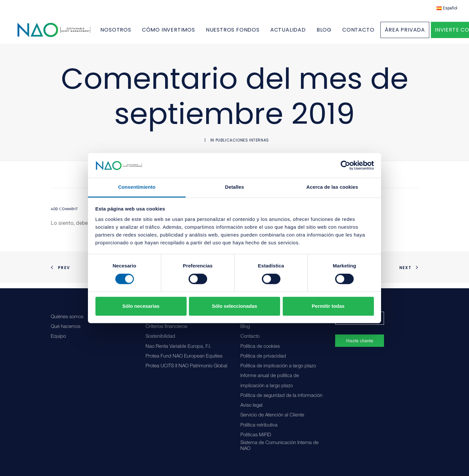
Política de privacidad (263, 356)
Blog (245, 327)
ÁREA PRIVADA (421, 33)
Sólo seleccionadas (234, 306)
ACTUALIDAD (304, 33)
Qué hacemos (66, 327)
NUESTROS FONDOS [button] (249, 33)
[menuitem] (447, 8)
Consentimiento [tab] (137, 187)
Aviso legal (251, 406)
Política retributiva (259, 425)
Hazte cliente (360, 341)
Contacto (250, 337)
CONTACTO (374, 33)
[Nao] (62, 33)
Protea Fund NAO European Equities (184, 356)
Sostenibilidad (160, 337)
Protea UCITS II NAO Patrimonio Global (186, 366)
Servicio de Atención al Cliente (272, 415)
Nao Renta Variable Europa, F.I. (178, 347)
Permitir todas (328, 306)
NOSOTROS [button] (132, 33)
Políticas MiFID (256, 435)
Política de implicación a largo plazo (278, 366)
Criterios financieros (166, 327)
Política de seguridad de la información (281, 396)
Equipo (58, 337)
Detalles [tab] (234, 187)
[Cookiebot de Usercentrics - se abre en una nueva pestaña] (345, 165)
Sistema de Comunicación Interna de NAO (279, 446)
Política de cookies (260, 347)
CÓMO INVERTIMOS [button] (185, 33)
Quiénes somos (67, 317)
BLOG (340, 33)
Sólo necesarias (141, 306)
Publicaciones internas (242, 146)
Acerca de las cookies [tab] (332, 187)
